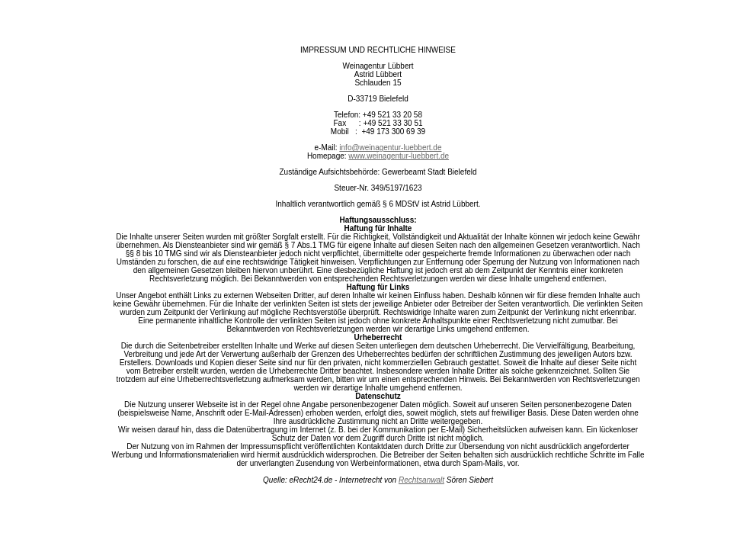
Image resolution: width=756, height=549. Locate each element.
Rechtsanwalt (421, 480)
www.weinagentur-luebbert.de (399, 156)
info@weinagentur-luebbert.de (390, 148)
